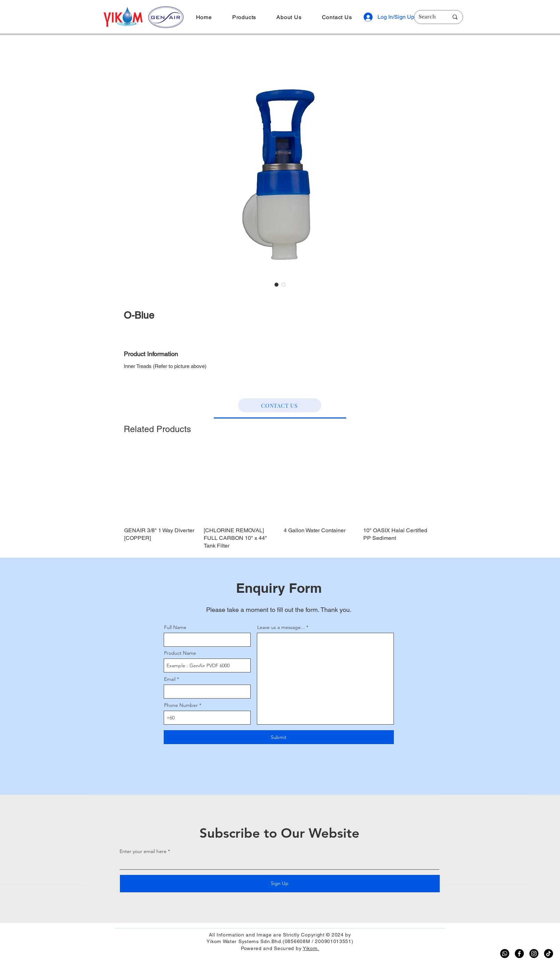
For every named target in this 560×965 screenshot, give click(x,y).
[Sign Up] (280, 884)
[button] (244, 17)
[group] (280, 499)
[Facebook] (519, 954)
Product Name (180, 653)
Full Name (175, 627)
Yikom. (311, 948)
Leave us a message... (281, 627)
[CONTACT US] (280, 405)
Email (170, 679)
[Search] (428, 17)
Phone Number (181, 705)
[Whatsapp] (505, 954)
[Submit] (279, 737)
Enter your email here (143, 851)
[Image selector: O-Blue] (277, 285)
